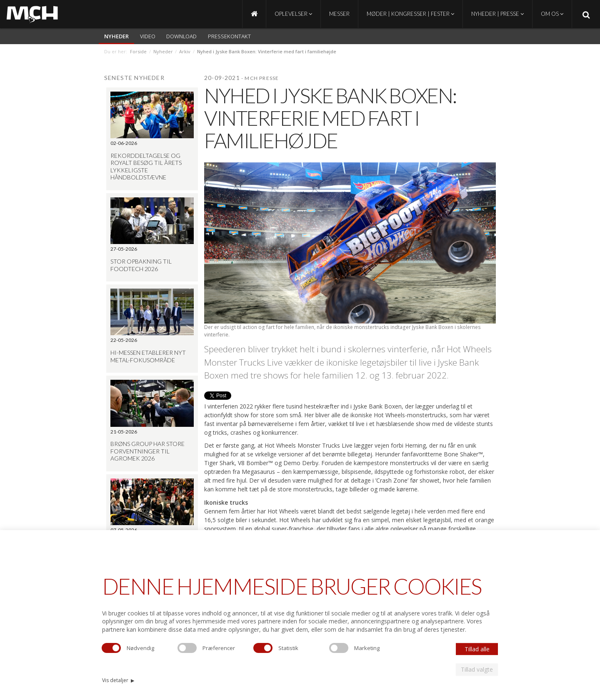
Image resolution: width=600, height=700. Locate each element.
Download (181, 36)
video (148, 36)
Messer (339, 14)
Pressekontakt (229, 36)
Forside (138, 51)
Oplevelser (293, 14)
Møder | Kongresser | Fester (410, 14)
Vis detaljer (118, 680)
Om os (552, 14)
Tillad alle (477, 649)
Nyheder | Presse (497, 14)
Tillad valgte (477, 669)
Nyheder (116, 36)
